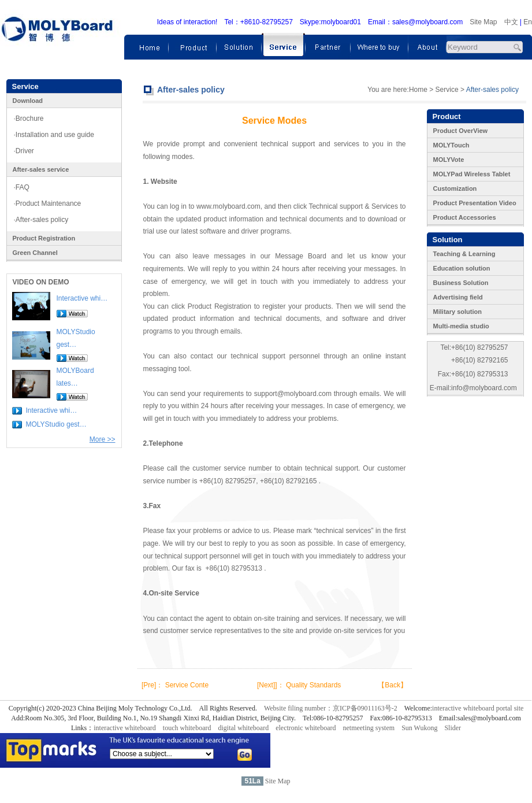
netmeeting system (369, 728)
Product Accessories (465, 217)
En (528, 22)
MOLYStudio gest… (56, 424)
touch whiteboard (187, 728)
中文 (511, 22)
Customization (455, 188)
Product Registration (44, 238)
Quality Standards (313, 685)
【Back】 (393, 685)
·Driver (24, 151)
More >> (103, 439)
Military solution (457, 312)
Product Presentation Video (475, 203)
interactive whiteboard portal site (478, 708)
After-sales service (41, 169)
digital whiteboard (244, 728)
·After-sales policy (41, 220)
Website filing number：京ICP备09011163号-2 (331, 708)
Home (418, 90)
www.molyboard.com (228, 206)
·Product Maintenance (48, 203)
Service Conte (187, 685)
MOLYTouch (451, 145)
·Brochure (29, 119)
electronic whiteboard (306, 728)
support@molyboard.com (293, 394)
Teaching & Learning (464, 254)
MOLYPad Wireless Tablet (472, 174)
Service (447, 90)
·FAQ (22, 187)
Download (28, 101)
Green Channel (35, 253)
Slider (453, 728)
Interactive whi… (82, 298)
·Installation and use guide (54, 135)
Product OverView (461, 131)
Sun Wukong (419, 728)
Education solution (462, 268)
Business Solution (461, 283)
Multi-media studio (461, 326)
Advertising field (458, 297)
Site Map (483, 22)
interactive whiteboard (125, 728)
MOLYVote (449, 160)
